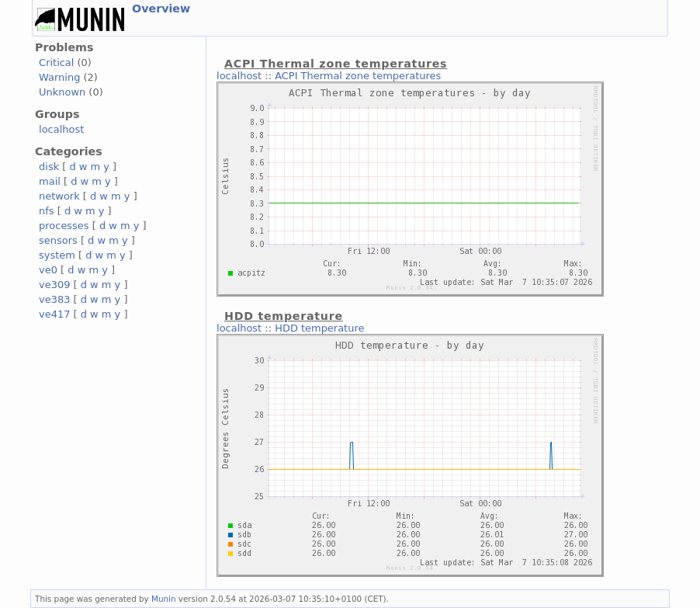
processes (64, 226)
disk (49, 167)
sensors (58, 240)
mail (50, 181)
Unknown (62, 92)
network (59, 196)
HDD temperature (319, 328)
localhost (61, 129)
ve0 (48, 270)
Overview (161, 9)
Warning (59, 77)
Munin (164, 599)
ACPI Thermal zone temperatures (358, 76)
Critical (56, 63)
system (57, 255)
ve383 (54, 299)
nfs (47, 211)
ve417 (54, 314)
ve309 (54, 285)
